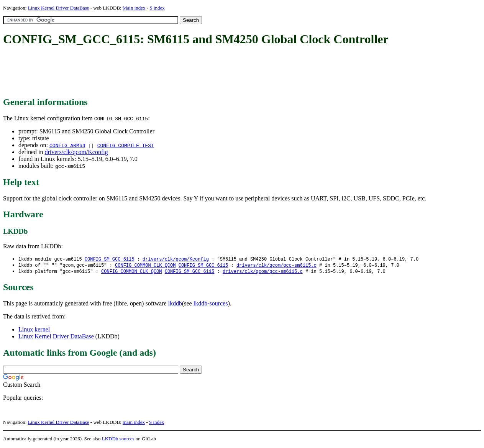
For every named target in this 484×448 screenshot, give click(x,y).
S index (157, 8)
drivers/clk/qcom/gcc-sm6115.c (276, 266)
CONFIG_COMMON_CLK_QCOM (145, 266)
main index (134, 423)
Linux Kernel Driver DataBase (59, 8)
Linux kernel (34, 331)
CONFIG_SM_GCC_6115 (110, 259)
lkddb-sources (211, 304)
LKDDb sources (118, 440)
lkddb (175, 304)
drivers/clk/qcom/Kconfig (76, 152)
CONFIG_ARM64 (67, 145)
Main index (134, 8)
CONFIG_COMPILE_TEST (126, 145)
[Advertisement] (143, 72)
